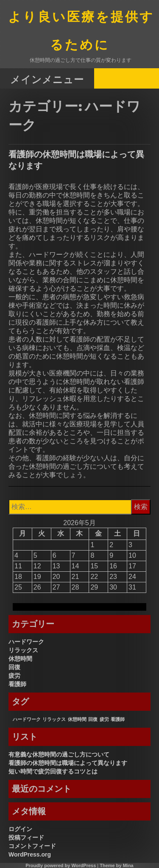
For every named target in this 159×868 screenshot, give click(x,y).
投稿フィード (26, 837)
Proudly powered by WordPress (61, 865)
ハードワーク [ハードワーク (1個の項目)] (27, 719)
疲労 (14, 676)
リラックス (23, 650)
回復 (14, 667)
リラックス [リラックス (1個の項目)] (54, 719)
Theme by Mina (116, 865)
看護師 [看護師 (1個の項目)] (118, 719)
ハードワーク (26, 642)
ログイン (20, 829)
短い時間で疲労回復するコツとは (53, 771)
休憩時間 (20, 659)
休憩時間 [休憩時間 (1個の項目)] (77, 719)
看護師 (17, 684)
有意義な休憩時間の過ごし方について (59, 754)
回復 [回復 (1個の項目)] (93, 719)
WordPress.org (30, 854)
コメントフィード (32, 846)
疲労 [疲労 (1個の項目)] (104, 719)
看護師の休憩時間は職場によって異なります (68, 763)
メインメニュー (47, 79)
